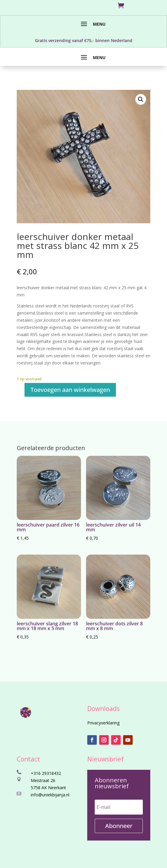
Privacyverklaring (103, 723)
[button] (141, 99)
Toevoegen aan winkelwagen (70, 390)
